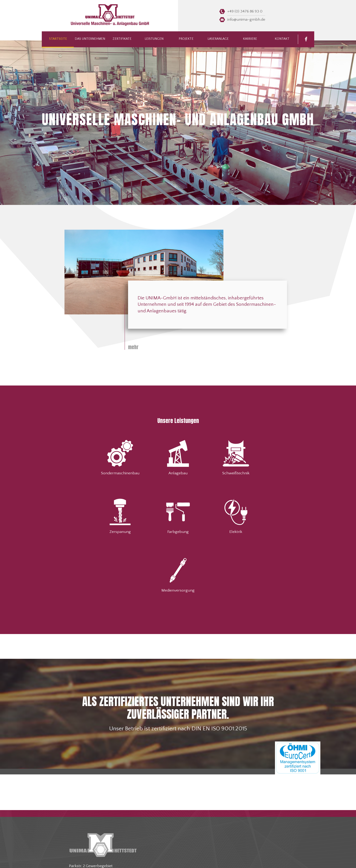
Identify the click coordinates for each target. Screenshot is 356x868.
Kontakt (282, 39)
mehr (133, 347)
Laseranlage (218, 39)
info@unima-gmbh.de (246, 20)
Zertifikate (122, 39)
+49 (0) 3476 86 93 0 (245, 11)
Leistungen (154, 39)
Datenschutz (221, 860)
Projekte (186, 39)
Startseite (58, 39)
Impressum (204, 860)
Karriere (250, 39)
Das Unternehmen (90, 39)
